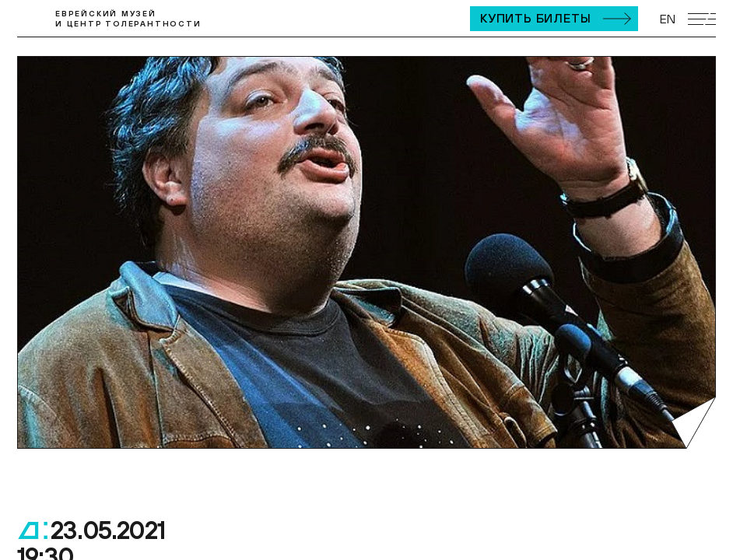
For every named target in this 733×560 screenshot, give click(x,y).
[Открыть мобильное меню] (702, 19)
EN (668, 19)
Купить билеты (535, 18)
